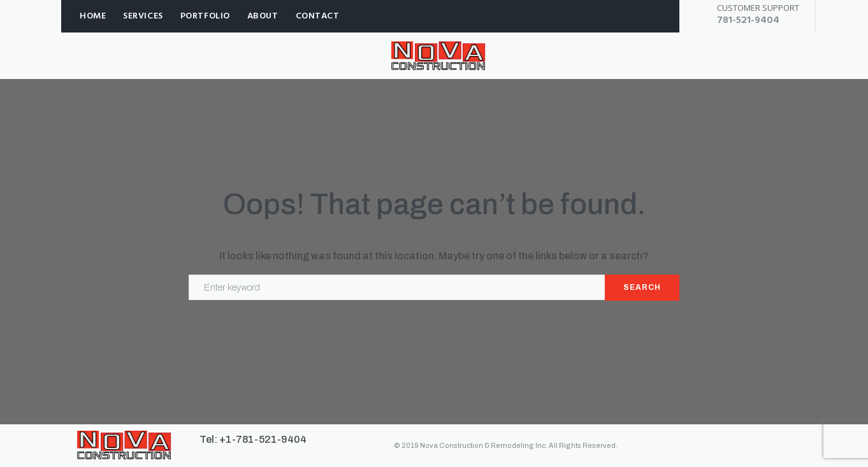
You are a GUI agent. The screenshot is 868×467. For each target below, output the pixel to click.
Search (642, 287)
